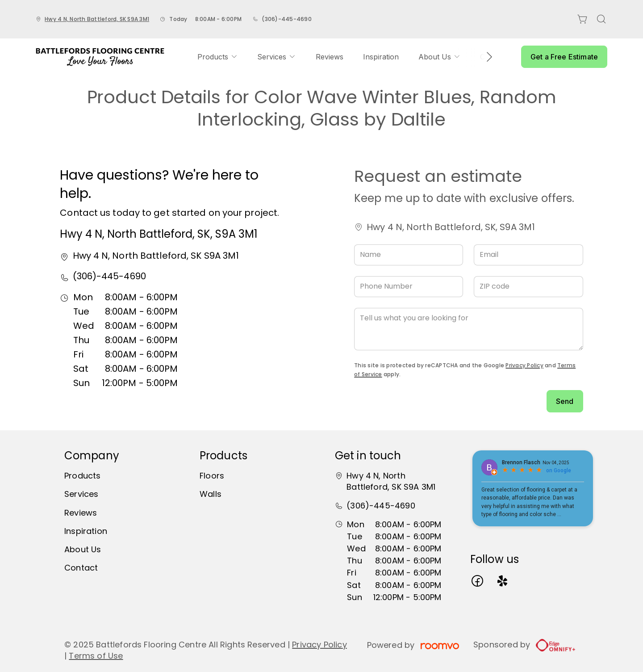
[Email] (528, 255)
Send (565, 401)
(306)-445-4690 (286, 19)
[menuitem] (217, 57)
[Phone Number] (409, 287)
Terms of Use (96, 656)
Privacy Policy (524, 365)
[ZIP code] (528, 287)
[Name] (409, 255)
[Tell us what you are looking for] (468, 329)
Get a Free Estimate (564, 57)
